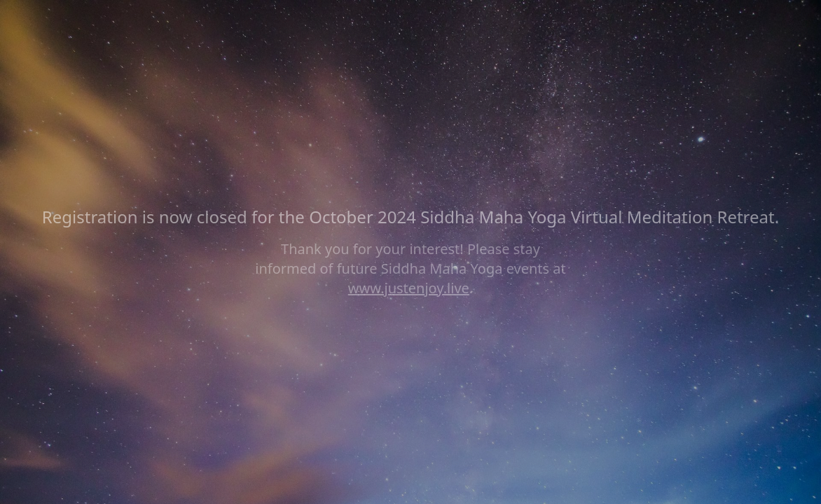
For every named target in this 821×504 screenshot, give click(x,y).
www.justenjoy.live (409, 288)
